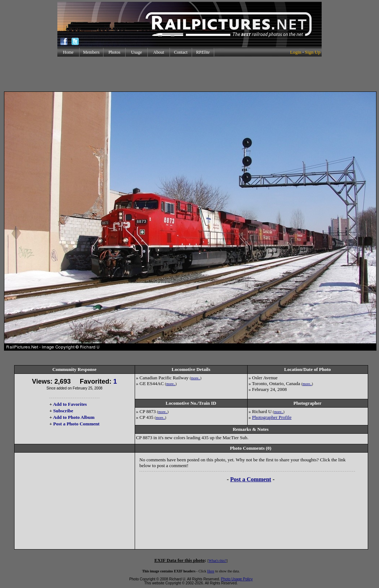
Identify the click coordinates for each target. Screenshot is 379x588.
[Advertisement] (189, 74)
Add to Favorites (70, 404)
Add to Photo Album (74, 417)
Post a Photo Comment (76, 424)
